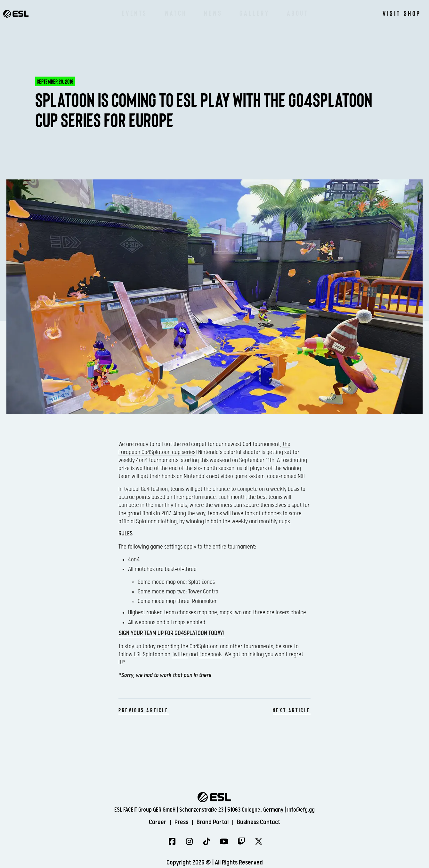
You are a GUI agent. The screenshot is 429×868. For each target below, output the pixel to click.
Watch (176, 13)
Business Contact (259, 822)
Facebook (211, 654)
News (213, 13)
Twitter (180, 654)
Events (134, 13)
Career (158, 822)
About (298, 13)
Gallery (254, 13)
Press (181, 822)
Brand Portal (213, 822)
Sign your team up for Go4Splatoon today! (172, 633)
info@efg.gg (301, 810)
